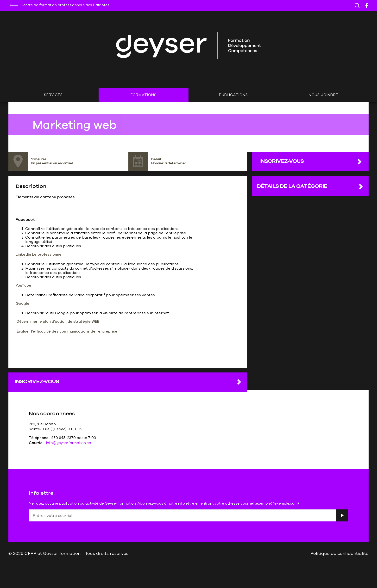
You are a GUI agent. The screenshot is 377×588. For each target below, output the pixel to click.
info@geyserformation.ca (69, 443)
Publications (233, 95)
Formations (144, 95)
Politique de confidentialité (339, 553)
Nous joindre (324, 95)
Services (53, 95)
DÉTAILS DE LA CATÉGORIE (310, 186)
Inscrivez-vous (128, 382)
